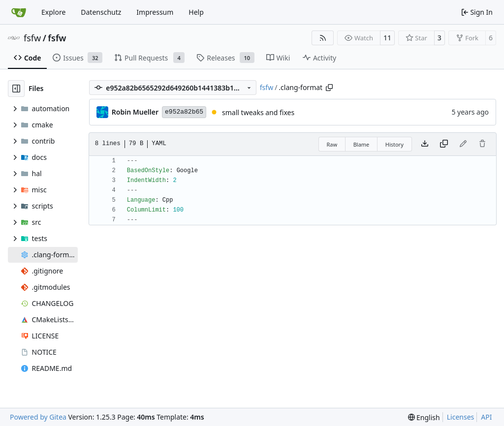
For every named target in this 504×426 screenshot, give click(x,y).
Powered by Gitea (38, 417)
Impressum (155, 12)
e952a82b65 (184, 112)
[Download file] (425, 144)
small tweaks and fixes (258, 112)
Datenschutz (101, 12)
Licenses (461, 417)
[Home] (19, 12)
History (394, 144)
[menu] (424, 417)
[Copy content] (444, 144)
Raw (332, 144)
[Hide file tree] (16, 89)
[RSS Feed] (323, 38)
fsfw (32, 38)
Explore (53, 12)
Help (196, 12)
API (486, 417)
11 (387, 38)
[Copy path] (329, 88)
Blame (362, 144)
